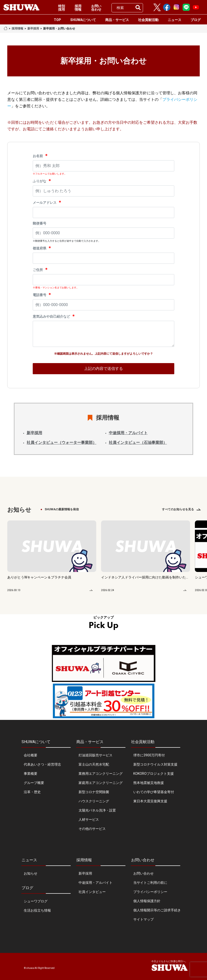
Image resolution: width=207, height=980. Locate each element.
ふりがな (42, 181)
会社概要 (31, 755)
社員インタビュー (92, 892)
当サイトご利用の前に (150, 883)
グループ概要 (34, 783)
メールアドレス (47, 202)
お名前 (41, 156)
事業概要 (31, 774)
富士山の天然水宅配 (94, 764)
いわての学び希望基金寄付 (154, 792)
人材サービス (89, 819)
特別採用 (62, 8)
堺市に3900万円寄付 (149, 755)
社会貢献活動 (148, 20)
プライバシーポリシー (150, 892)
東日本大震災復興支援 (150, 801)
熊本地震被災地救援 (149, 783)
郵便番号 (40, 223)
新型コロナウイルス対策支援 (155, 764)
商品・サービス (117, 20)
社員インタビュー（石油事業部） (138, 442)
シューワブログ (36, 901)
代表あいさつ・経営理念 (42, 764)
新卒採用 (33, 29)
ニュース (175, 20)
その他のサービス (92, 829)
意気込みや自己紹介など (54, 316)
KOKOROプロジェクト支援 (154, 774)
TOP (57, 20)
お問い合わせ (96, 8)
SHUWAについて (83, 20)
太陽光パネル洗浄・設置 (97, 810)
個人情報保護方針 (147, 901)
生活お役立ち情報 (37, 910)
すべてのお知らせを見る (178, 509)
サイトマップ (143, 919)
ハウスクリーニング (94, 801)
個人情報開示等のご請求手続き (157, 910)
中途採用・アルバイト (128, 433)
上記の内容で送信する (103, 369)
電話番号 (42, 295)
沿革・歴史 (32, 792)
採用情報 (78, 8)
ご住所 (41, 269)
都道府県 (42, 248)
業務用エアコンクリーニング (101, 774)
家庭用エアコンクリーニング (101, 783)
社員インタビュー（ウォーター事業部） (62, 442)
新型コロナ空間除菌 (94, 792)
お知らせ (31, 873)
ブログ (196, 20)
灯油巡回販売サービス (96, 755)
